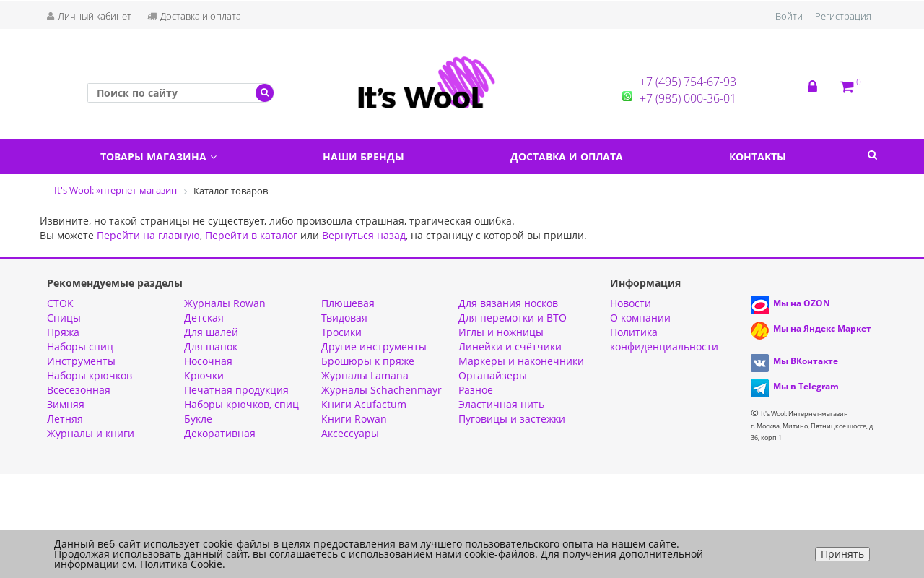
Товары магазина (158, 156)
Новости (631, 303)
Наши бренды (363, 156)
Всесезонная (79, 390)
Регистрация (843, 16)
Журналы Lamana (365, 375)
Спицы (64, 318)
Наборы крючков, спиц (241, 404)
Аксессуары (350, 433)
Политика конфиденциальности (664, 339)
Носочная (208, 361)
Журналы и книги (91, 433)
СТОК (60, 303)
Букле (198, 419)
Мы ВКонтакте (806, 361)
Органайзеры (493, 375)
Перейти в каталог (251, 235)
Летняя (65, 419)
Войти (789, 16)
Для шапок (211, 346)
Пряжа (63, 332)
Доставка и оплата (194, 16)
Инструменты (81, 361)
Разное (476, 390)
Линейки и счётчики (510, 346)
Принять (842, 554)
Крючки (204, 375)
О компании (640, 318)
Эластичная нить (501, 404)
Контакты (758, 156)
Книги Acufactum (364, 404)
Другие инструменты (374, 346)
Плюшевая (348, 303)
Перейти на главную (148, 235)
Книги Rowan (354, 419)
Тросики (341, 332)
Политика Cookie (181, 564)
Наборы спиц (80, 346)
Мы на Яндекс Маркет (822, 328)
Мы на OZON (802, 303)
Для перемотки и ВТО (513, 318)
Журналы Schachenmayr (382, 390)
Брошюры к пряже (368, 361)
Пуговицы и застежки (512, 419)
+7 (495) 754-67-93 (688, 82)
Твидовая (344, 318)
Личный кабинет (89, 16)
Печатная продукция (236, 390)
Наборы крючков (90, 375)
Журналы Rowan (225, 303)
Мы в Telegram (806, 386)
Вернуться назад (364, 235)
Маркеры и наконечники (521, 361)
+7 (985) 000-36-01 (688, 98)
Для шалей (211, 332)
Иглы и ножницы (501, 332)
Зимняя (66, 404)
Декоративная (220, 433)
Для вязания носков (508, 303)
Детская (204, 318)
